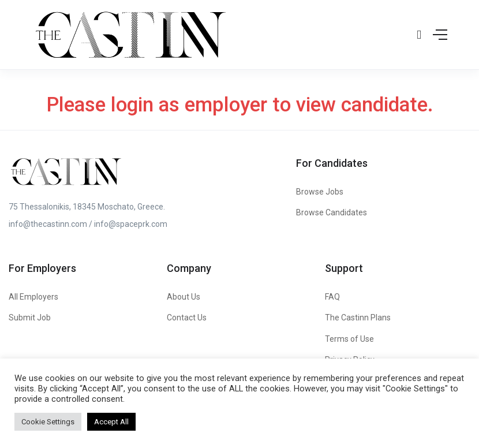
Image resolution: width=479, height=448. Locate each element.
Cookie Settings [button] (48, 422)
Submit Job (30, 318)
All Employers (33, 297)
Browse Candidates (332, 212)
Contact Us (187, 318)
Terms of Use (349, 339)
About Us (184, 297)
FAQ (332, 297)
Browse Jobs (320, 192)
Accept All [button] (111, 422)
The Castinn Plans (358, 318)
